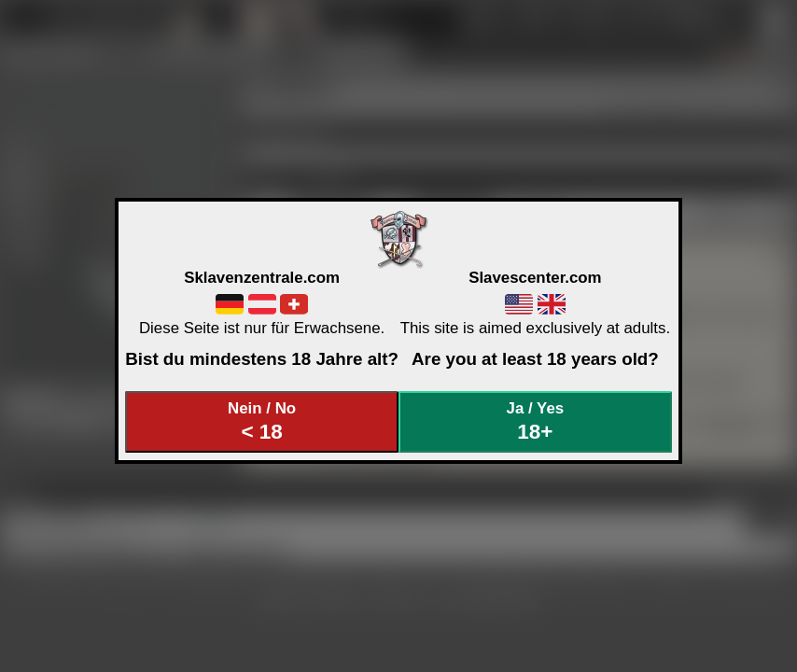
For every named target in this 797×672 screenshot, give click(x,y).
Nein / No (262, 421)
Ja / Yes (536, 421)
